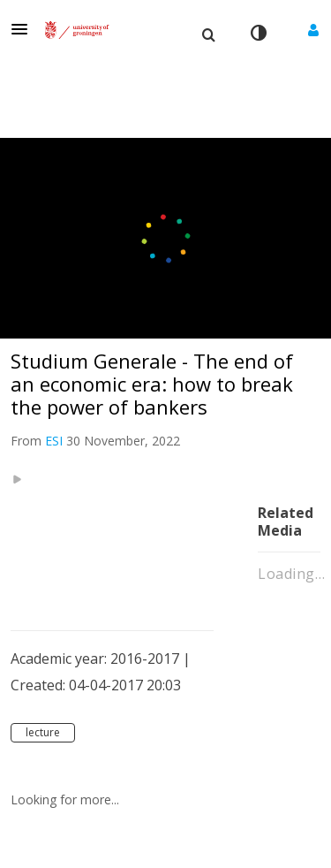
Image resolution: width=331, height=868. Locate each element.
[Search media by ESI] (54, 441)
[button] (25, 29)
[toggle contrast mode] (258, 33)
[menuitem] (208, 33)
